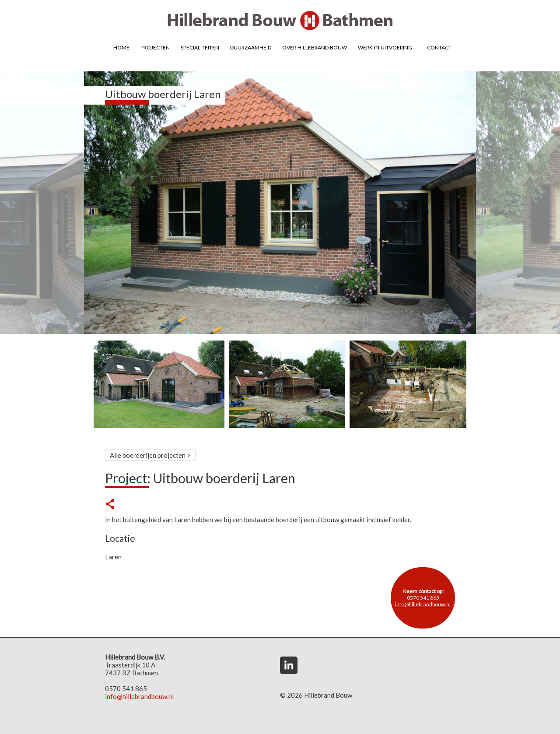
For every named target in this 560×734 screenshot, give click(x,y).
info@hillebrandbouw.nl (423, 604)
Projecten (155, 47)
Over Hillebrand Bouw (315, 47)
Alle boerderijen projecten (148, 455)
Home (121, 47)
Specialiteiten (200, 47)
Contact (439, 47)
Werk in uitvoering (385, 47)
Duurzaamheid (251, 47)
